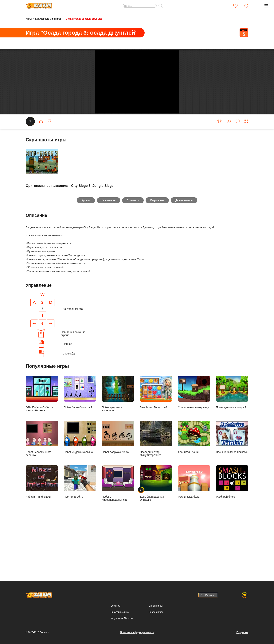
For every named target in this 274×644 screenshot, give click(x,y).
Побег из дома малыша (80, 489)
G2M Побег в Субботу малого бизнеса (42, 446)
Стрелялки (133, 252)
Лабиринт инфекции (42, 534)
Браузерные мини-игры (49, 19)
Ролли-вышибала (194, 534)
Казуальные (158, 252)
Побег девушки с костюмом (118, 446)
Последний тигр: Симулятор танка (156, 491)
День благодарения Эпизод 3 (156, 535)
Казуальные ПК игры (122, 618)
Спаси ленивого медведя (194, 444)
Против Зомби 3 (80, 534)
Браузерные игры (120, 612)
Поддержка (242, 632)
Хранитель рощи (194, 489)
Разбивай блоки (232, 534)
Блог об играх (156, 612)
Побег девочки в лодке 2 (232, 444)
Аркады (85, 252)
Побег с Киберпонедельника (118, 535)
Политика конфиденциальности (137, 632)
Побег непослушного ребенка (42, 491)
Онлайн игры (156, 606)
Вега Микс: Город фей (156, 444)
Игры (29, 19)
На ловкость (108, 252)
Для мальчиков (185, 252)
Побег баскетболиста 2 (80, 444)
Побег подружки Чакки (118, 489)
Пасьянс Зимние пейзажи (232, 489)
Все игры (115, 606)
